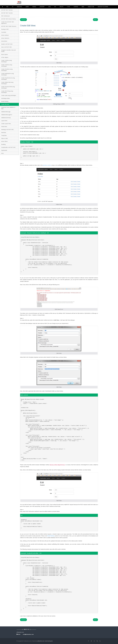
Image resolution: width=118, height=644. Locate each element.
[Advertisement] (59, 12)
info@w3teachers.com (28, 634)
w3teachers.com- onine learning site (45, 641)
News (83, 7)
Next (95, 20)
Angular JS (19, 7)
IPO (55, 7)
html (49, 7)
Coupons (76, 7)
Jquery (27, 7)
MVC (7, 7)
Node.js (34, 7)
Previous (23, 20)
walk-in (61, 7)
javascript (42, 7)
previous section (47, 165)
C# (13, 7)
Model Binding (51, 536)
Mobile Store (91, 7)
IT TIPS (68, 7)
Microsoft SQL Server (103, 7)
